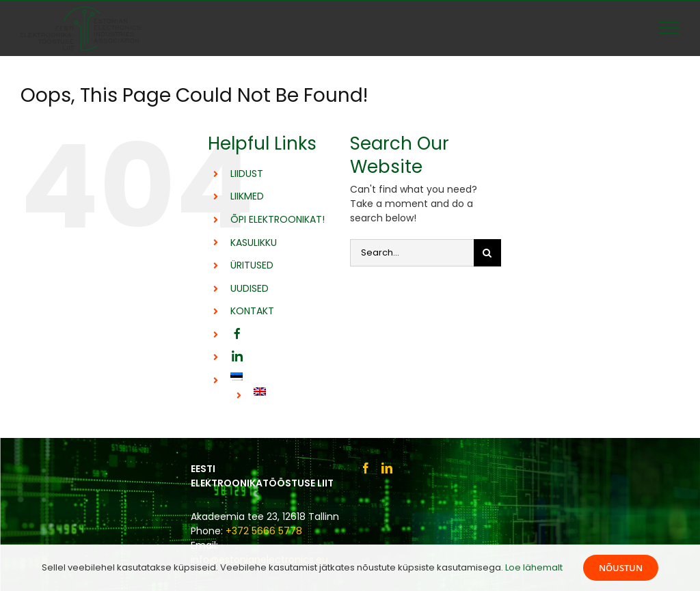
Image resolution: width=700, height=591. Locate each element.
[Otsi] (487, 253)
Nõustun (621, 568)
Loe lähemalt (534, 567)
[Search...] (412, 253)
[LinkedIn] (387, 468)
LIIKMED (247, 196)
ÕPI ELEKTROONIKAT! (278, 219)
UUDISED (250, 288)
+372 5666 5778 (264, 531)
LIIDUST (247, 174)
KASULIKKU (254, 243)
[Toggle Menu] (669, 28)
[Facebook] (366, 468)
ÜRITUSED (252, 265)
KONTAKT (252, 311)
